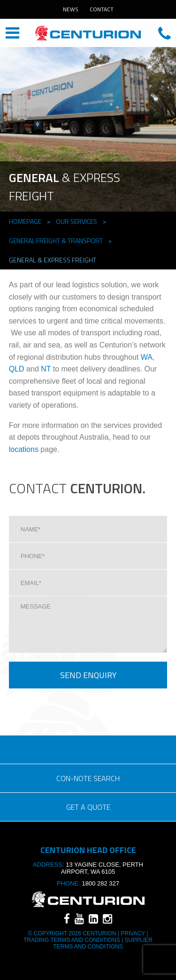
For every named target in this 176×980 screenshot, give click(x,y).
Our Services (77, 221)
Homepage (25, 221)
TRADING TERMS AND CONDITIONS (73, 940)
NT (46, 369)
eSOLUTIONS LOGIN (88, 750)
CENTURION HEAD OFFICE (88, 34)
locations (24, 449)
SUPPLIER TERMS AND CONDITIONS (103, 943)
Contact (102, 9)
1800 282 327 (100, 883)
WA (147, 357)
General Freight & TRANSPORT (56, 241)
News (71, 9)
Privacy (133, 933)
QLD (17, 369)
